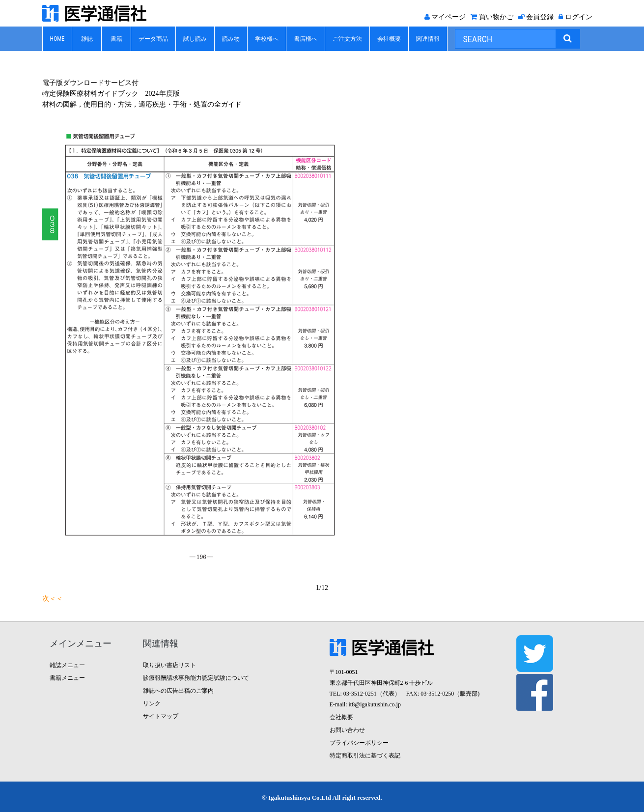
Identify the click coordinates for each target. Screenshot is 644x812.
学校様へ (267, 39)
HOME (57, 39)
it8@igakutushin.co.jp (375, 704)
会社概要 (389, 39)
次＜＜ (53, 599)
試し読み (195, 39)
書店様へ (306, 39)
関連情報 (428, 39)
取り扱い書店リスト (169, 665)
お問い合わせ (347, 730)
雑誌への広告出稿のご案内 (178, 691)
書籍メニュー (67, 678)
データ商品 (153, 39)
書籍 (116, 39)
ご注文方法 (347, 39)
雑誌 (87, 39)
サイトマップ (161, 716)
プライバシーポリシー (359, 743)
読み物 (231, 39)
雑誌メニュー (67, 665)
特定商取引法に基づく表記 (365, 756)
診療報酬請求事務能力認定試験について (196, 678)
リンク (152, 703)
